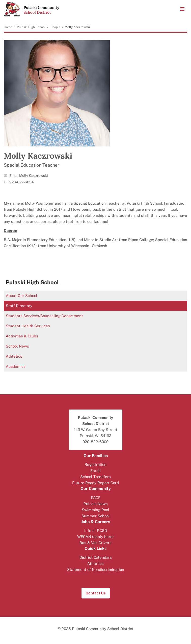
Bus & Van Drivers (95, 543)
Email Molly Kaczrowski (29, 176)
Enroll (96, 471)
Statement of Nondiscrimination (96, 570)
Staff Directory (19, 306)
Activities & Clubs (22, 336)
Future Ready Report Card (95, 483)
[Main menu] (182, 9)
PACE (96, 498)
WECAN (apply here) (95, 537)
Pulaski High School (31, 27)
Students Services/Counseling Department (44, 316)
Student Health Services (28, 326)
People (56, 27)
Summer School (96, 516)
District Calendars (96, 557)
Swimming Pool (95, 510)
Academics (16, 366)
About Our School (22, 296)
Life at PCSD (96, 531)
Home (8, 27)
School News (17, 346)
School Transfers (95, 477)
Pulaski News (96, 504)
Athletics (14, 356)
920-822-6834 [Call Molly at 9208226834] (22, 182)
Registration (95, 465)
